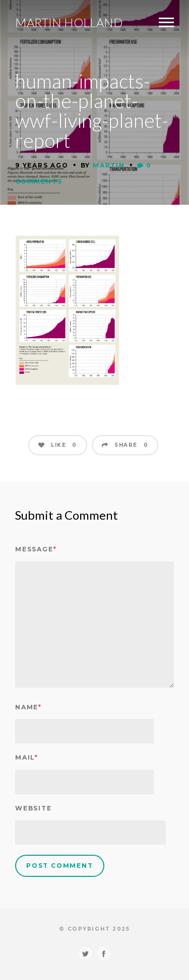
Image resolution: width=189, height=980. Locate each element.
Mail (27, 757)
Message (36, 549)
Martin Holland (69, 23)
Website (34, 808)
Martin (109, 165)
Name (28, 707)
